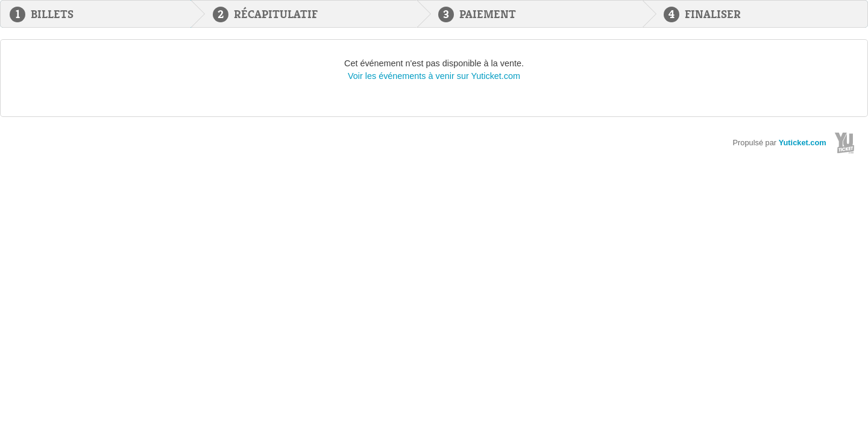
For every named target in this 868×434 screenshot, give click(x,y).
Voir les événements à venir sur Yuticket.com (434, 76)
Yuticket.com (803, 143)
